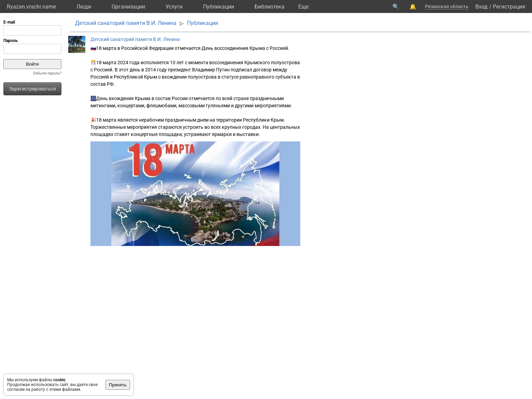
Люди (84, 7)
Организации (128, 7)
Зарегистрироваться (33, 89)
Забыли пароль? (47, 73)
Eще (303, 7)
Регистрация (509, 7)
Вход (481, 7)
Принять (118, 385)
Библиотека (270, 7)
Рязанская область (447, 6)
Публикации (219, 7)
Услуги (174, 7)
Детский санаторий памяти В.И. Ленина (126, 23)
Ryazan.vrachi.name (31, 7)
